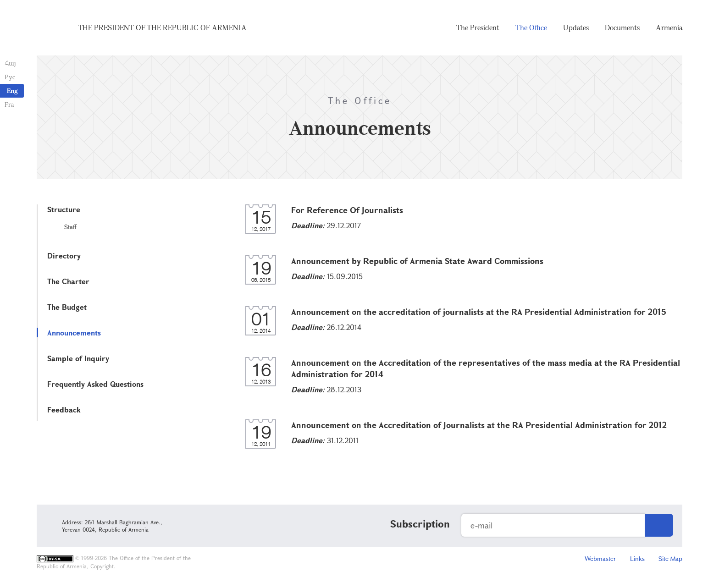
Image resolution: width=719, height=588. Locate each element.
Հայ (10, 63)
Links (637, 558)
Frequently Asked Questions (95, 384)
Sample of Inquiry (78, 358)
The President (478, 27)
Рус (10, 77)
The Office (531, 27)
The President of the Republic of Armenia (162, 27)
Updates (576, 27)
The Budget (67, 307)
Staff (70, 227)
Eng (12, 91)
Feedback (64, 409)
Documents (622, 27)
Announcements (74, 332)
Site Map (670, 558)
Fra (9, 104)
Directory (64, 256)
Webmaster (600, 558)
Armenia (669, 27)
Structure (64, 209)
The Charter (68, 281)
